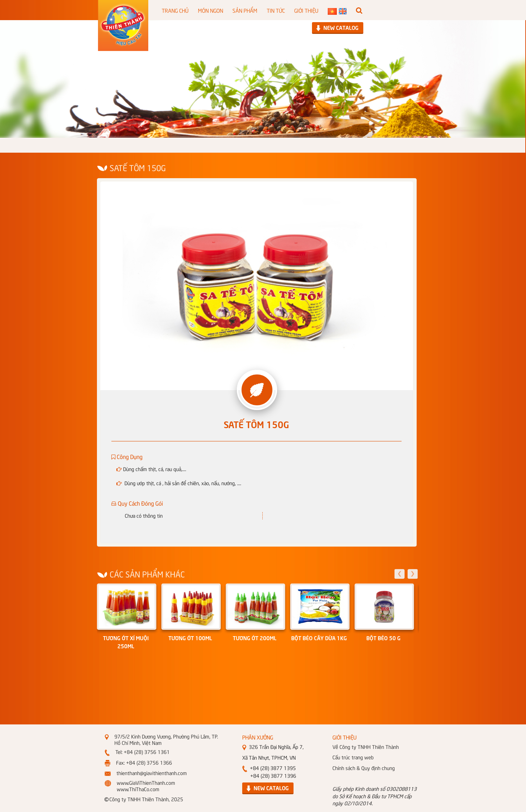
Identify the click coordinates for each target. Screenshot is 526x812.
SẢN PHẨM (245, 10)
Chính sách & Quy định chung (364, 768)
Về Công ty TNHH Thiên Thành (366, 747)
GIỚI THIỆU (306, 10)
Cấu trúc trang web (353, 757)
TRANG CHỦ (175, 10)
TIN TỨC (276, 10)
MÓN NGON (211, 10)
